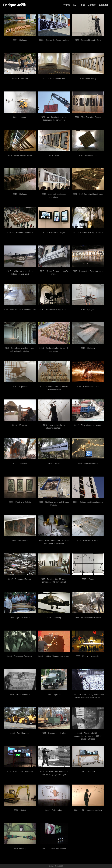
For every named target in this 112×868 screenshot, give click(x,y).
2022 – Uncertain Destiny (54, 78)
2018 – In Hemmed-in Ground (20, 232)
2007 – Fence (88, 579)
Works (67, 5)
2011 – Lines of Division (88, 464)
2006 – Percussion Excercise (20, 656)
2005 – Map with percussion (88, 656)
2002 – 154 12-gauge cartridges (88, 810)
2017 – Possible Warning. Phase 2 (88, 232)
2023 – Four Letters (20, 78)
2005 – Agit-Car (54, 695)
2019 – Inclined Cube (88, 156)
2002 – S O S (20, 810)
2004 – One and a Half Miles (54, 733)
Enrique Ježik (14, 5)
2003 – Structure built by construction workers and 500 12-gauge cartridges (88, 736)
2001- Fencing (20, 849)
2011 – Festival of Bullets (20, 502)
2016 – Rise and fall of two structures (20, 310)
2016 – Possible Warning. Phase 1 (54, 310)
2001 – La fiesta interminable (54, 849)
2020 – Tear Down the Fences (88, 117)
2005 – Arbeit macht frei (20, 695)
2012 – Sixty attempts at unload (88, 425)
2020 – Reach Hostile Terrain (20, 156)
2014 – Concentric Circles (88, 387)
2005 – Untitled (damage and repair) (54, 656)
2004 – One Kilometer (20, 733)
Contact (92, 5)
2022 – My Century (88, 78)
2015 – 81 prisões (20, 387)
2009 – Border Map (20, 541)
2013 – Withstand (20, 425)
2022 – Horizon (20, 117)
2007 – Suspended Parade (20, 579)
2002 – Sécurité (88, 772)
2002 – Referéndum (54, 810)
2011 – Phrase (54, 464)
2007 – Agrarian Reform (20, 618)
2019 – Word (54, 156)
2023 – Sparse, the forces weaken (54, 40)
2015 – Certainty (88, 348)
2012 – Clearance (20, 464)
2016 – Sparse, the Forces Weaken (88, 271)
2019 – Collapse (20, 194)
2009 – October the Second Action (88, 502)
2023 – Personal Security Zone (88, 40)
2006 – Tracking (54, 618)
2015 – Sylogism (88, 310)
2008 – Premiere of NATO (88, 541)
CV (75, 5)
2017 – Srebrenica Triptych (54, 232)
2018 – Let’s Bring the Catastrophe (88, 194)
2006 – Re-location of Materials (88, 618)
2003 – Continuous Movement (20, 772)
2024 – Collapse (20, 40)
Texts (82, 5)
